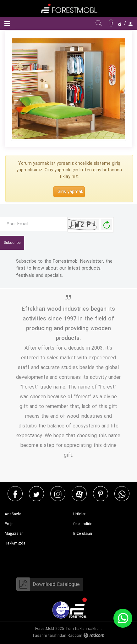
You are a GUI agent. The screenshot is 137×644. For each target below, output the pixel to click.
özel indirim (83, 524)
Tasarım (40, 636)
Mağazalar (14, 534)
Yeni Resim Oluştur (107, 225)
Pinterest (101, 494)
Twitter (36, 494)
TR (111, 23)
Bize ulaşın (83, 534)
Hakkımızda (15, 543)
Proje (9, 524)
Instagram (58, 494)
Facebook (15, 494)
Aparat (79, 494)
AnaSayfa (13, 514)
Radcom (75, 636)
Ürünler (79, 514)
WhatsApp (122, 494)
